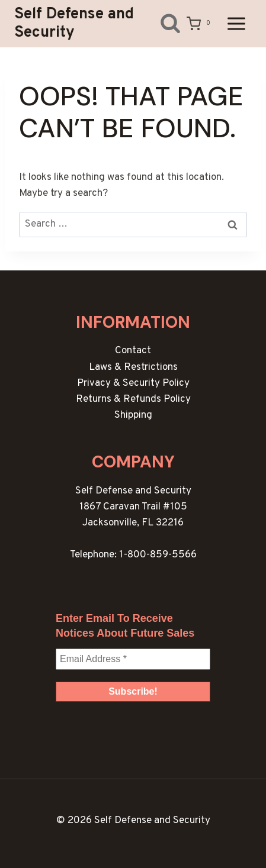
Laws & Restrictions (133, 367)
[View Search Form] (161, 23)
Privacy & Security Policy (133, 383)
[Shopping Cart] (201, 24)
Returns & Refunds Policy (133, 399)
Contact (133, 351)
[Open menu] (236, 23)
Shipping (133, 415)
